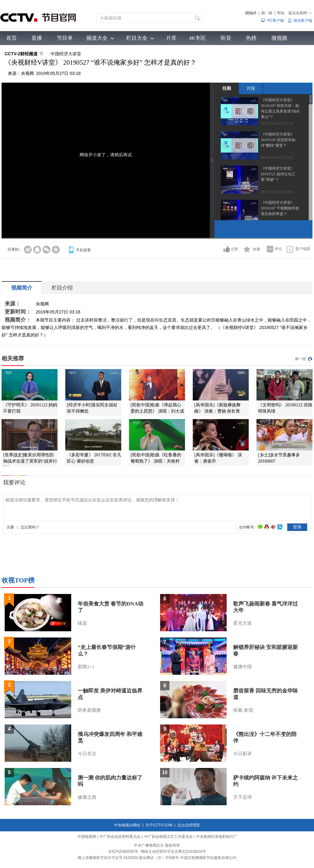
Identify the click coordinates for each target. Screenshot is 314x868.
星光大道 (242, 623)
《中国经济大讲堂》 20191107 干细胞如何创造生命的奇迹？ (280, 208)
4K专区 (198, 38)
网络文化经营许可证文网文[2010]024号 (173, 852)
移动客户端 (303, 21)
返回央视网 (300, 13)
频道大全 (97, 38)
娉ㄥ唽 (267, 13)
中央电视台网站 (127, 825)
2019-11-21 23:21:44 (277, 192)
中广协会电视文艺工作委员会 (169, 837)
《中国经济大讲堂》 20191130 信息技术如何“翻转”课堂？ (278, 140)
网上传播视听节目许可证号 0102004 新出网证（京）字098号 (128, 858)
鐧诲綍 (251, 13)
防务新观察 (89, 710)
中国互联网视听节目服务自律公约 (208, 858)
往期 (227, 88)
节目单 (65, 38)
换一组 (301, 359)
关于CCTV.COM (159, 825)
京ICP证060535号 (123, 852)
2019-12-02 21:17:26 (277, 158)
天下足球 (242, 797)
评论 (278, 249)
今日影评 (242, 754)
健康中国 (242, 667)
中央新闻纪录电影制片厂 (217, 837)
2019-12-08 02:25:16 (277, 123)
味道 (82, 623)
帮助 (281, 13)
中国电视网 (87, 837)
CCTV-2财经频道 (21, 54)
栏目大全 (137, 38)
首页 (12, 38)
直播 (37, 38)
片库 (171, 38)
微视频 (279, 38)
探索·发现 (243, 710)
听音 (226, 38)
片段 (251, 88)
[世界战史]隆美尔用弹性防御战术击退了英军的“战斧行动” (30, 461)
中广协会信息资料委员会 (120, 837)
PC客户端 (276, 21)
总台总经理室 (189, 825)
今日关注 (87, 754)
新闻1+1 (86, 667)
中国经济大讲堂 (66, 54)
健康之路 (87, 797)
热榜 (251, 38)
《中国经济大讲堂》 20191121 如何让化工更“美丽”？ (278, 174)
